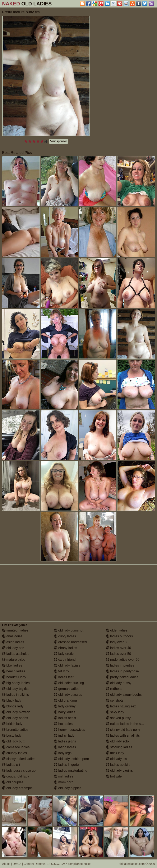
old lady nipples (68, 788)
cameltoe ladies (16, 747)
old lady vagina (119, 771)
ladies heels (65, 718)
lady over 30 (117, 642)
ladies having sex (121, 706)
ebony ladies (65, 648)
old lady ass (13, 648)
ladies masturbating (71, 771)
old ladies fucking (69, 683)
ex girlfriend (65, 660)
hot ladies (63, 724)
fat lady (61, 671)
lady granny (65, 706)
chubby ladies (14, 753)
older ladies (117, 630)
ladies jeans (65, 741)
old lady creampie (17, 788)
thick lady (115, 753)
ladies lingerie (66, 765)
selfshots (115, 700)
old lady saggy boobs (124, 695)
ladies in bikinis (15, 695)
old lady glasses (68, 695)
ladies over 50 (119, 654)
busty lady (12, 735)
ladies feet (64, 677)
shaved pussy (118, 718)
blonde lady (13, 706)
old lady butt (13, 741)
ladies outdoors (119, 636)
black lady (12, 700)
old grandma (65, 700)
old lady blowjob (16, 712)
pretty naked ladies (122, 677)
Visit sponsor (59, 141)
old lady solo (117, 741)
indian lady (64, 735)
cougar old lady (16, 776)
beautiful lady (14, 677)
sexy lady (115, 712)
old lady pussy (119, 683)
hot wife (114, 776)
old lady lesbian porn (71, 759)
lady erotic (64, 654)
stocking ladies (119, 747)
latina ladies (65, 747)
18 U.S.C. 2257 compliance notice (69, 864)
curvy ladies (65, 636)
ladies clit (11, 765)
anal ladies (12, 636)
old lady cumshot (69, 630)
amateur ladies (15, 630)
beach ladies (14, 671)
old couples (13, 782)
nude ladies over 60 (123, 660)
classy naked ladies (19, 759)
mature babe (14, 660)
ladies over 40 (119, 648)
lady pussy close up (19, 771)
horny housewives (70, 730)
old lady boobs (15, 718)
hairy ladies (64, 712)
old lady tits (116, 759)
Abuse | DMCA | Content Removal (24, 864)
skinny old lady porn (123, 730)
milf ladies (64, 776)
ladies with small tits (123, 735)
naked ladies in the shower (128, 724)
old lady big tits (15, 689)
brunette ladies (15, 730)
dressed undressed (70, 642)
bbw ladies (12, 665)
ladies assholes (16, 654)
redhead (114, 689)
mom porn (64, 782)
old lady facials (67, 665)
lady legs (63, 753)
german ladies (67, 689)
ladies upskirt (118, 765)
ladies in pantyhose (122, 671)
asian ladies (13, 642)
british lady (12, 724)
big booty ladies (16, 683)
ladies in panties (120, 665)
